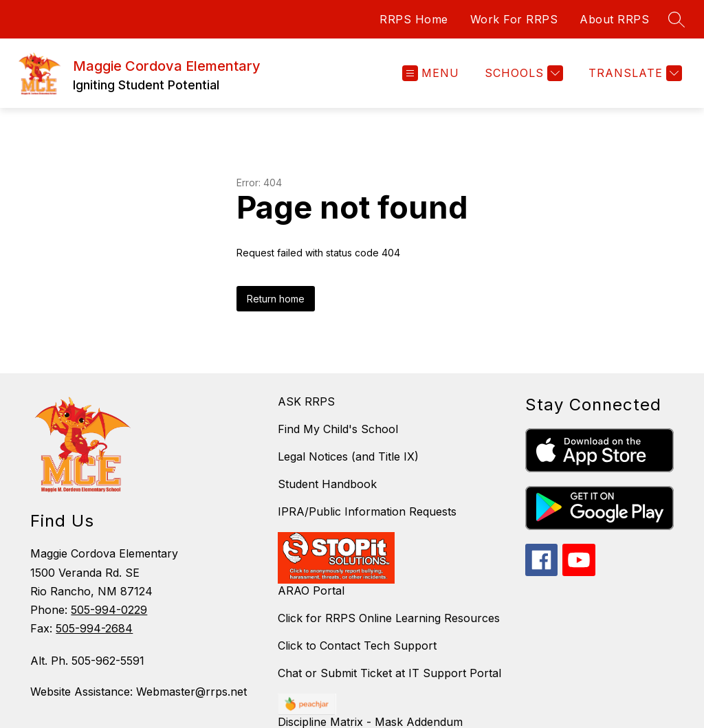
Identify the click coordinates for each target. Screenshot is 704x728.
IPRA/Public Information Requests (367, 511)
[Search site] (676, 19)
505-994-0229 (109, 610)
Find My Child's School (338, 429)
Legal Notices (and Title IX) (348, 456)
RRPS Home (414, 19)
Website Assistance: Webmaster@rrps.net (139, 692)
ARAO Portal (311, 591)
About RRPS (614, 19)
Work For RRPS (514, 19)
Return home (276, 299)
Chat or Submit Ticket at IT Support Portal (389, 673)
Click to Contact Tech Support (357, 646)
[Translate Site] (634, 73)
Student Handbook (327, 484)
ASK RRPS (306, 401)
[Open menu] (431, 73)
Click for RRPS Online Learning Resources (389, 618)
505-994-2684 (94, 628)
